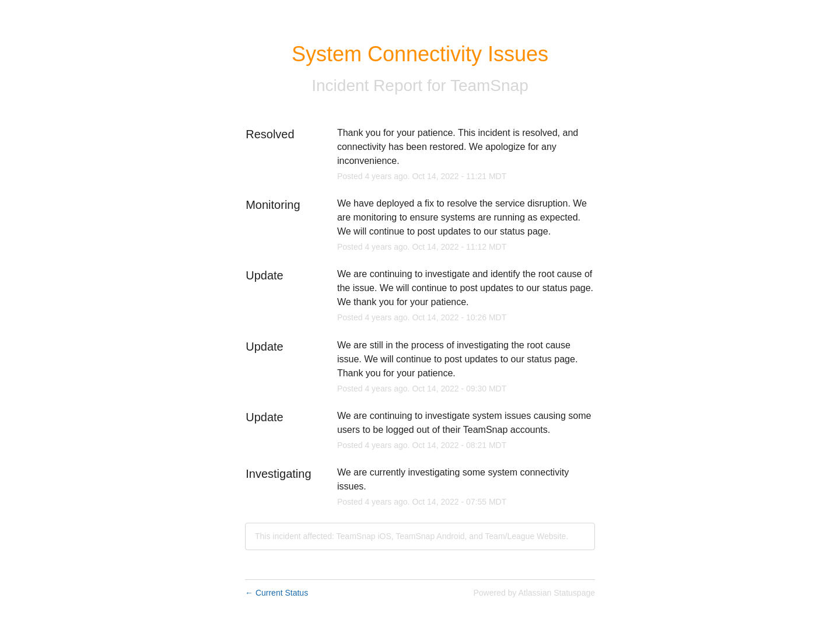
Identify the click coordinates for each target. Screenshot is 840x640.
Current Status (276, 593)
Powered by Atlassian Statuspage (534, 593)
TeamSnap (489, 85)
